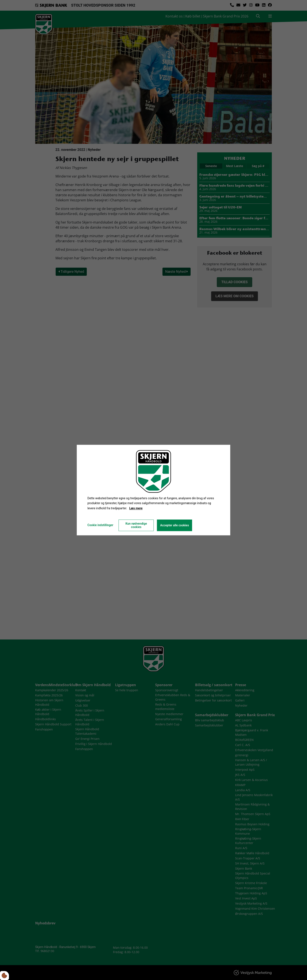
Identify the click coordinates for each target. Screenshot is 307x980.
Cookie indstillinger (100, 525)
